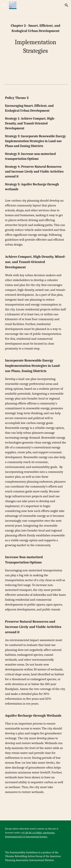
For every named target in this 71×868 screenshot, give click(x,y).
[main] (35, 39)
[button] (4, 5)
